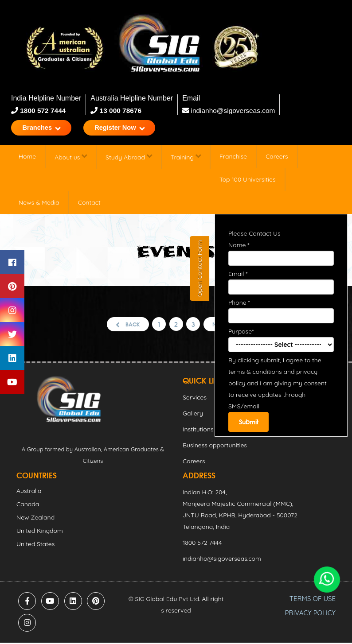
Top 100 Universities (248, 181)
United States (35, 545)
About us (71, 158)
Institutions (198, 431)
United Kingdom (40, 532)
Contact (89, 204)
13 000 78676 (120, 111)
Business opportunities (215, 446)
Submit (249, 423)
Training (186, 158)
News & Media (39, 204)
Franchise (233, 158)
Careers (277, 158)
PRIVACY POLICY (310, 614)
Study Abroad (129, 158)
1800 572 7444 (43, 111)
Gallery (193, 415)
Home (27, 158)
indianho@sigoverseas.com (230, 111)
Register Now (127, 128)
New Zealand (35, 519)
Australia (29, 492)
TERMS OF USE (313, 600)
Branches (44, 128)
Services (195, 399)
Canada (28, 505)
